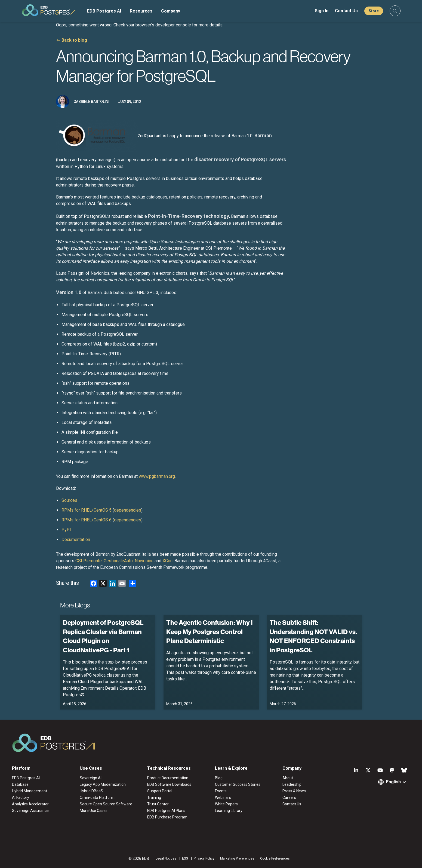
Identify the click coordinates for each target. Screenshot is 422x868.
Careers (289, 797)
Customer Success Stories (238, 784)
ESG (185, 858)
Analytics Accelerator (30, 804)
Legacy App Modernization (103, 784)
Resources (141, 11)
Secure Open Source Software (106, 804)
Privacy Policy (204, 858)
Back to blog (74, 40)
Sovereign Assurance (30, 811)
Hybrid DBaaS (91, 791)
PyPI (66, 530)
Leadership (292, 784)
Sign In (322, 11)
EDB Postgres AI (104, 11)
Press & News (294, 791)
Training (154, 797)
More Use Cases (94, 811)
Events (221, 791)
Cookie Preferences (275, 858)
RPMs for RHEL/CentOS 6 (87, 520)
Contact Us (346, 11)
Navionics (144, 561)
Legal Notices (166, 858)
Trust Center (158, 804)
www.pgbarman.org (157, 476)
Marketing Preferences (237, 858)
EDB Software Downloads (169, 784)
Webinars (223, 797)
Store (374, 11)
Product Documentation (168, 778)
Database (20, 784)
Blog (219, 778)
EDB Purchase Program (167, 817)
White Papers (226, 804)
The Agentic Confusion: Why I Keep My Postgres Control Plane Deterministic (210, 632)
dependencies (128, 510)
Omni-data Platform (97, 797)
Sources (69, 500)
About (288, 778)
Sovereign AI (91, 778)
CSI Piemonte (89, 561)
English (393, 782)
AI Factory (21, 797)
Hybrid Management (30, 791)
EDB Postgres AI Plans (166, 811)
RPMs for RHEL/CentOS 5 (87, 510)
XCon (167, 561)
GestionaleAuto (118, 561)
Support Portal (160, 791)
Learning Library (229, 811)
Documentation (76, 540)
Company (171, 11)
